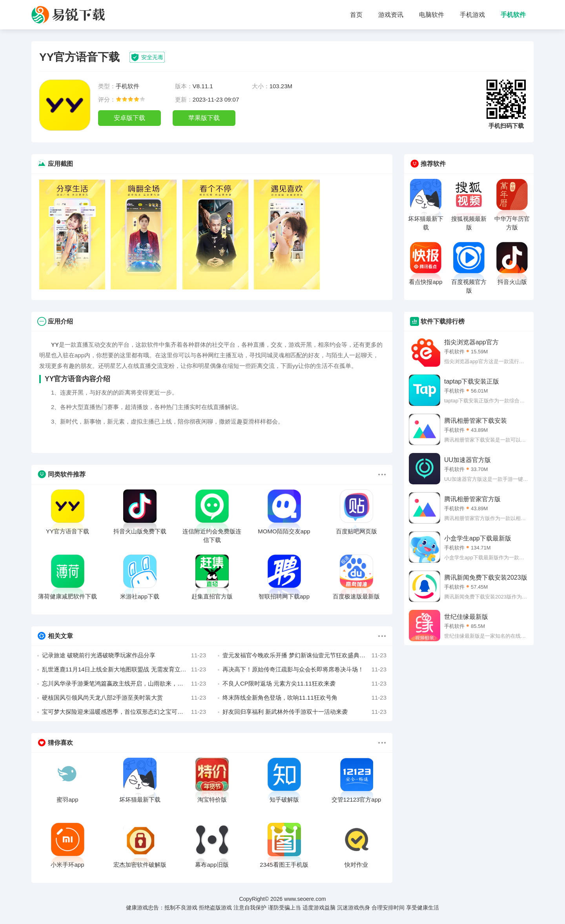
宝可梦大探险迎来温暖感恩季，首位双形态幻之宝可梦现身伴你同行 (124, 712)
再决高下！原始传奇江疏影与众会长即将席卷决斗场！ (304, 669)
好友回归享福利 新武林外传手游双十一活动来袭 (304, 712)
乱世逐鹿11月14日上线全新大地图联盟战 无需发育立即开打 (124, 669)
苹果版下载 (204, 118)
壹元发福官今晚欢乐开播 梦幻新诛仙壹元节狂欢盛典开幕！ (304, 655)
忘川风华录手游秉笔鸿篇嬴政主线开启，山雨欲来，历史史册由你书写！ (124, 684)
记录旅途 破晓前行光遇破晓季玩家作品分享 (124, 655)
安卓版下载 (129, 118)
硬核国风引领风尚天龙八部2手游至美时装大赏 (124, 698)
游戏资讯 (391, 15)
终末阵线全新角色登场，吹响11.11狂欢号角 (304, 698)
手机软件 (513, 15)
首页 (356, 15)
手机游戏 (472, 15)
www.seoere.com (305, 899)
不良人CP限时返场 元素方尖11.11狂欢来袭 (304, 684)
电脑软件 (432, 15)
